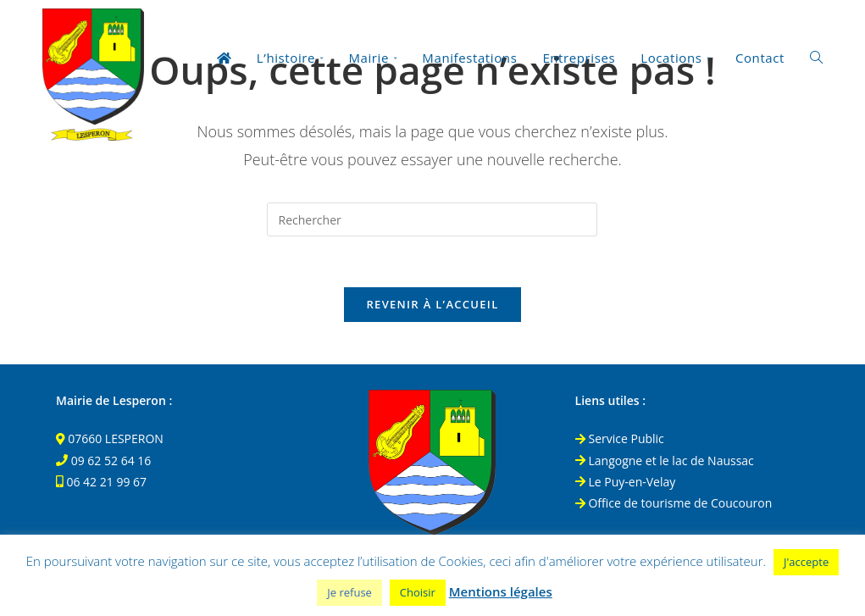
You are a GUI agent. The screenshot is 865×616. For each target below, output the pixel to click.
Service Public (620, 438)
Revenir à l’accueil (432, 304)
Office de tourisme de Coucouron (674, 503)
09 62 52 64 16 (111, 461)
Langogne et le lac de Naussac (665, 461)
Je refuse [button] (349, 592)
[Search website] (816, 58)
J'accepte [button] (806, 562)
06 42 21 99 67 (106, 482)
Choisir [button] (418, 592)
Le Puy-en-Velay (626, 482)
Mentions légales (501, 591)
